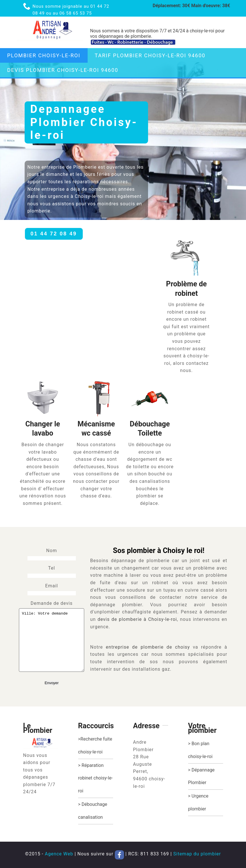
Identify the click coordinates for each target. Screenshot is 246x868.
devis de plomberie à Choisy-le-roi (137, 619)
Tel (52, 568)
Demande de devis (52, 603)
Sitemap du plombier (197, 854)
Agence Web (59, 854)
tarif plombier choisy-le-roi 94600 (150, 55)
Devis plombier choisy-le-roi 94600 (63, 70)
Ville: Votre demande (52, 640)
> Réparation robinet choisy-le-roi (96, 778)
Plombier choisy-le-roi (44, 55)
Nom (52, 551)
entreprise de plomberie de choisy (148, 647)
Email (52, 586)
